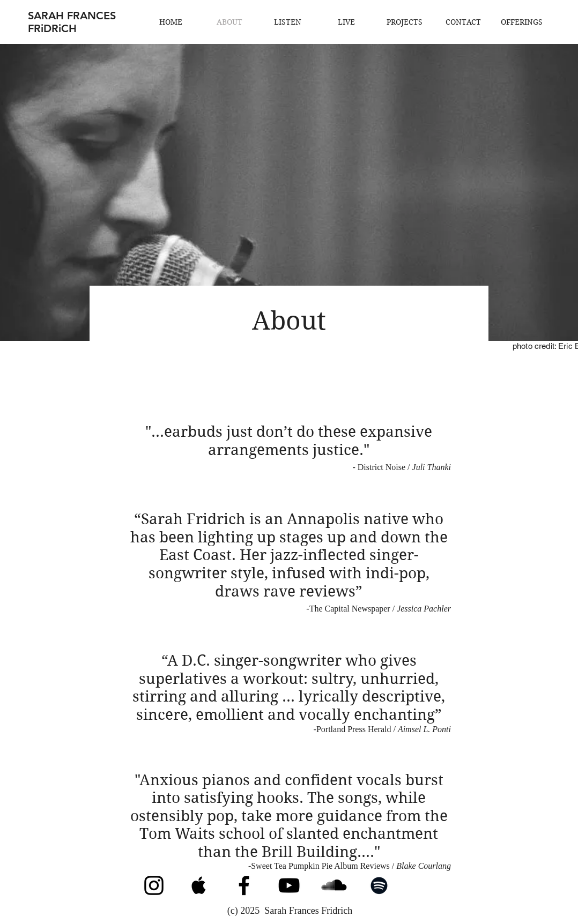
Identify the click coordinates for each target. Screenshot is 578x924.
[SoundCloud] (334, 885)
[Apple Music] (199, 885)
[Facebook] (244, 885)
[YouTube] (289, 885)
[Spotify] (379, 885)
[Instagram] (154, 885)
